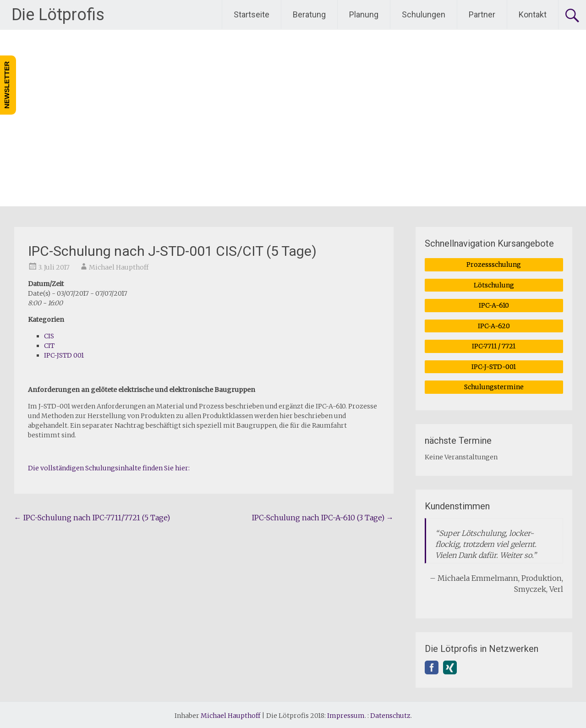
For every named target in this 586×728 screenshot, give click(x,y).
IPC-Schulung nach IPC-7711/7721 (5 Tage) (92, 518)
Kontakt (533, 14)
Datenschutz (390, 714)
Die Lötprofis (58, 15)
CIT (49, 346)
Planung (364, 14)
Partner (482, 14)
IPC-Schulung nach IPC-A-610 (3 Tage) (323, 518)
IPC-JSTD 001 (64, 355)
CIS (49, 336)
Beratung (309, 14)
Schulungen (424, 14)
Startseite (252, 14)
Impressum (346, 714)
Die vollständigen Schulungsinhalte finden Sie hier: (109, 468)
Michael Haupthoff (119, 267)
